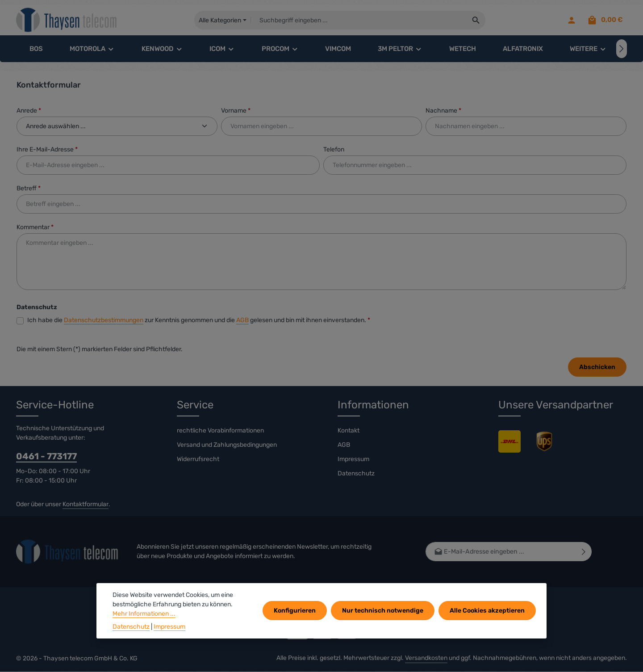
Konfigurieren (296, 611)
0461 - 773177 (46, 457)
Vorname (236, 111)
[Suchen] (477, 20)
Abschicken (597, 367)
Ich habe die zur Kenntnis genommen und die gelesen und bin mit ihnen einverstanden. (199, 321)
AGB (242, 321)
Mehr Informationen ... (144, 614)
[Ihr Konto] (571, 20)
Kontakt (349, 431)
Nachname (443, 111)
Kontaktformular (86, 505)
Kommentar (35, 228)
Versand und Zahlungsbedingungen (227, 445)
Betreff (29, 189)
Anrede (29, 111)
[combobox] (359, 20)
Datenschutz (356, 474)
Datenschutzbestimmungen (104, 321)
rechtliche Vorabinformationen (220, 431)
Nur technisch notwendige (383, 611)
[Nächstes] (622, 49)
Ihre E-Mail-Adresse (47, 150)
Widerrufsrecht (198, 460)
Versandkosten (426, 658)
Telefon (334, 150)
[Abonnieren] (584, 552)
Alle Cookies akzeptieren (487, 611)
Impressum (353, 460)
